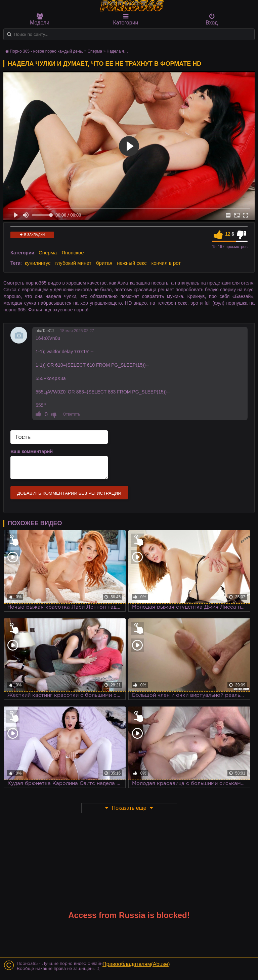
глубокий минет (73, 263)
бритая (104, 263)
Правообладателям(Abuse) (136, 964)
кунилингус (38, 263)
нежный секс (132, 263)
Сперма (48, 253)
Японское (73, 253)
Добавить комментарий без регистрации (69, 493)
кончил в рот (166, 263)
